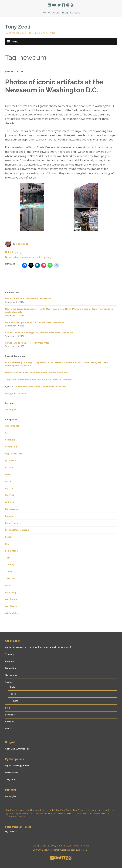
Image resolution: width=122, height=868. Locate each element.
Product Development (17, 530)
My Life (9, 488)
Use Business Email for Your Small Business (28, 299)
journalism (14, 257)
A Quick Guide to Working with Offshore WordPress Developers (39, 333)
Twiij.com (10, 780)
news (34, 257)
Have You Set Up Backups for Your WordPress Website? (35, 322)
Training (10, 565)
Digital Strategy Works (17, 766)
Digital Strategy (14, 454)
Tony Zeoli (18, 27)
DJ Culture (10, 460)
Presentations (13, 523)
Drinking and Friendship (18, 366)
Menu (15, 41)
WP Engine (11, 410)
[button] (32, 195)
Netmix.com (12, 773)
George (9, 393)
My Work (10, 495)
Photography (15, 252)
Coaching (10, 440)
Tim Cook (21, 393)
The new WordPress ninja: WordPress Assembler (46, 380)
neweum (25, 257)
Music (8, 481)
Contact (75, 13)
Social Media (12, 551)
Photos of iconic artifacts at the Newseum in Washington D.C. (54, 86)
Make (44, 850)
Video (8, 585)
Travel (8, 571)
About (56, 13)
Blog (65, 13)
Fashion (9, 467)
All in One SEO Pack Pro (17, 749)
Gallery (14, 687)
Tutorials (10, 578)
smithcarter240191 (15, 373)
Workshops (11, 675)
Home (46, 13)
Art (7, 433)
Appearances (12, 426)
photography (45, 257)
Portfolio (10, 715)
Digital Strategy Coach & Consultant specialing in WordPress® (38, 647)
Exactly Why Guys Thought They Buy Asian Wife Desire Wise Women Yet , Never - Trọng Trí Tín (55, 362)
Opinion (9, 502)
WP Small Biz (12, 613)
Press (13, 694)
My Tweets (11, 832)
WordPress (11, 606)
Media (8, 474)
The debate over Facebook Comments (48, 373)
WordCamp (11, 599)
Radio (8, 537)
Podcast (9, 516)
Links (8, 729)
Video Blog (11, 592)
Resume (14, 701)
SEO (7, 544)
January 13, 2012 (15, 72)
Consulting (11, 447)
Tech (8, 558)
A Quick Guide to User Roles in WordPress (27, 343)
